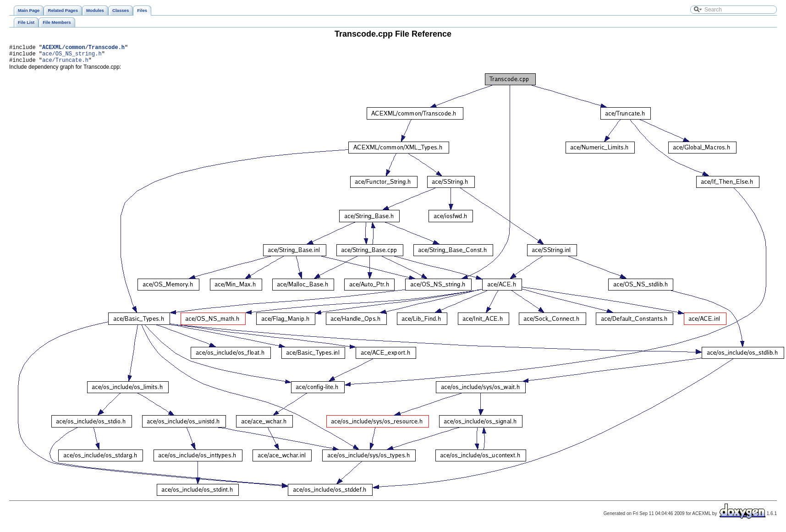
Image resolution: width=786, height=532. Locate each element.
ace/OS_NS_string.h (72, 56)
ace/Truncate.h (65, 64)
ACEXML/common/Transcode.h (83, 48)
